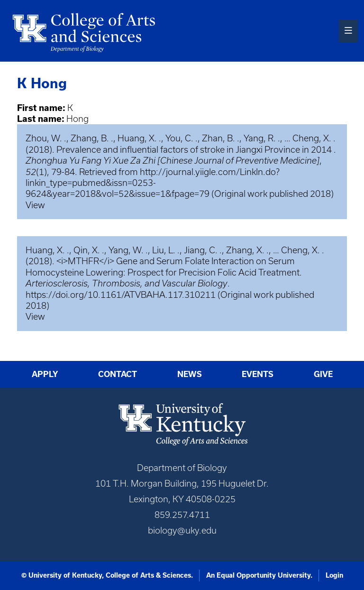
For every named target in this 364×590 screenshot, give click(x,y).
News (190, 374)
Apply (45, 374)
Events (258, 374)
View (35, 205)
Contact (118, 374)
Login (334, 575)
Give (323, 374)
